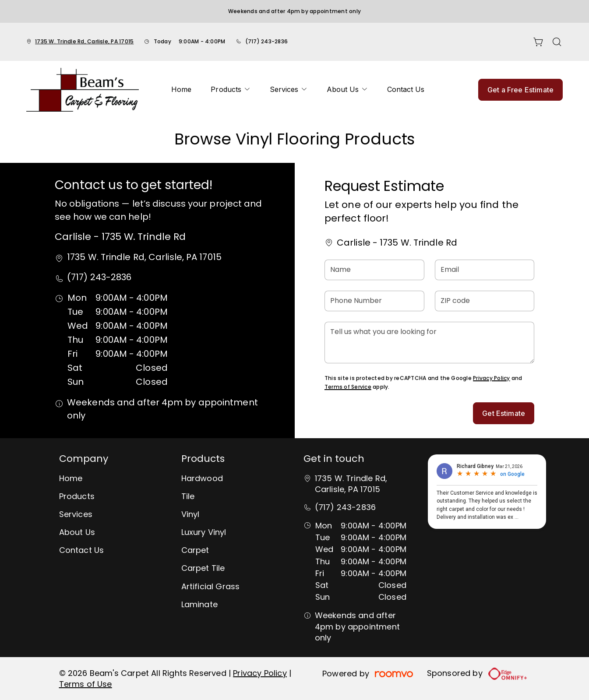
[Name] (374, 270)
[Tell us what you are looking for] (429, 343)
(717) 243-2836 (266, 41)
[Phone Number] (374, 301)
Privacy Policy (491, 378)
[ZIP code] (485, 301)
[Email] (485, 270)
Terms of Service (348, 387)
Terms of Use (86, 684)
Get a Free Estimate (520, 90)
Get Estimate (504, 413)
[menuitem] (181, 90)
